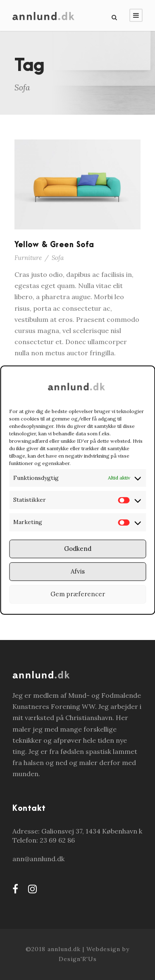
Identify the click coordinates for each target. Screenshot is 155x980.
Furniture (28, 258)
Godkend (78, 549)
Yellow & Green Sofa (54, 245)
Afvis (78, 571)
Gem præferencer (78, 594)
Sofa (58, 258)
